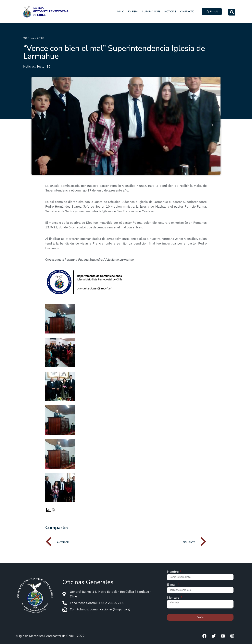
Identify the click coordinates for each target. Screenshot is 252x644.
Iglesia (133, 12)
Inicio (120, 12)
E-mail (172, 585)
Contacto (187, 12)
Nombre (173, 572)
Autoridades (151, 12)
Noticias (170, 12)
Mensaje (174, 598)
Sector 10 (43, 66)
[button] (232, 12)
